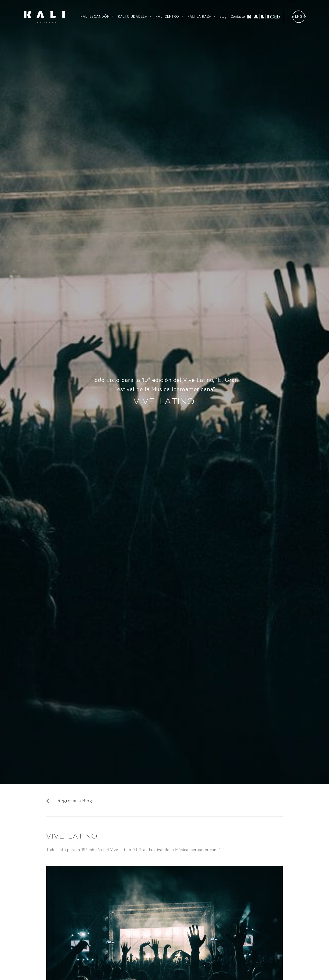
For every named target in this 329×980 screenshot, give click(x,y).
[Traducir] (299, 17)
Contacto (238, 17)
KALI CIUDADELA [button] (133, 17)
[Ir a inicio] (44, 17)
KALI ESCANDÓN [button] (96, 17)
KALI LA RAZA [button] (200, 17)
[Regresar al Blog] (164, 801)
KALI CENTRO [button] (168, 17)
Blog (223, 17)
